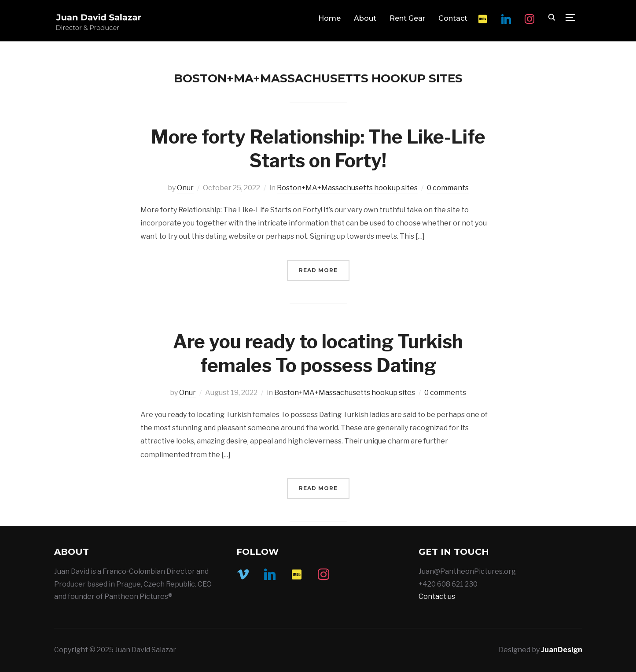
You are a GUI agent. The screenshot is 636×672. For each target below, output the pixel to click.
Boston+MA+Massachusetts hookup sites (347, 188)
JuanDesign (562, 650)
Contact (453, 18)
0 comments (448, 188)
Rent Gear (407, 18)
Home (329, 18)
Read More (318, 270)
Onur (185, 188)
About (365, 18)
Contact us (437, 596)
